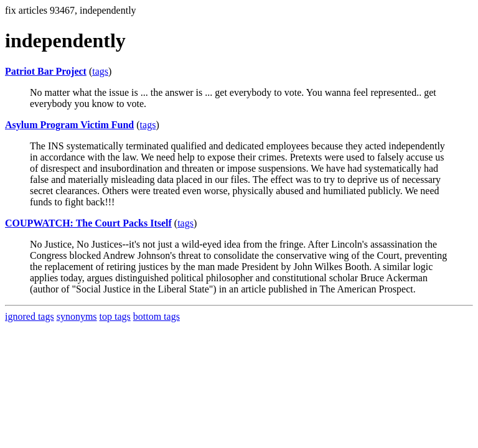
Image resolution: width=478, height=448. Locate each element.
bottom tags (157, 316)
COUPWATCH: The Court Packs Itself (88, 223)
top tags (115, 316)
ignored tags (30, 316)
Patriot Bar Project (46, 71)
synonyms (77, 316)
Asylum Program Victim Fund (69, 125)
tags (100, 71)
